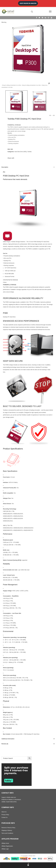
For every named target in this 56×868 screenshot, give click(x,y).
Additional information (8, 739)
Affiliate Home (5, 843)
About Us (4, 812)
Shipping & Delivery (7, 830)
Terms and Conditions (7, 833)
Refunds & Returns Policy (8, 828)
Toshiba (29, 152)
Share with (11, 158)
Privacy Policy (5, 815)
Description (5, 167)
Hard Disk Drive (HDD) (21, 152)
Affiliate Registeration (7, 846)
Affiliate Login (5, 849)
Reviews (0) (5, 744)
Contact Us (4, 817)
